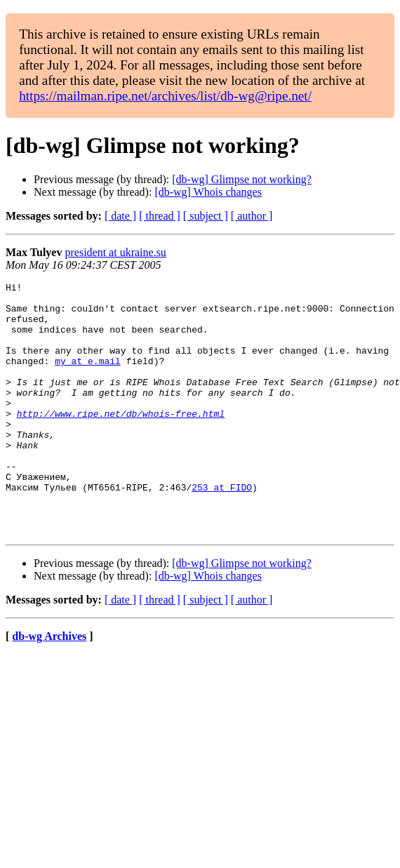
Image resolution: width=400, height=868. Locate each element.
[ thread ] (160, 216)
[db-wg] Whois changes (208, 192)
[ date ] (120, 216)
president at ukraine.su (115, 252)
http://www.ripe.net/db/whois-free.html (121, 441)
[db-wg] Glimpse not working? (242, 179)
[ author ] (252, 216)
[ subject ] (206, 216)
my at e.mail (88, 378)
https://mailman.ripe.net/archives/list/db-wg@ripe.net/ (165, 96)
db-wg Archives (49, 687)
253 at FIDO (222, 529)
